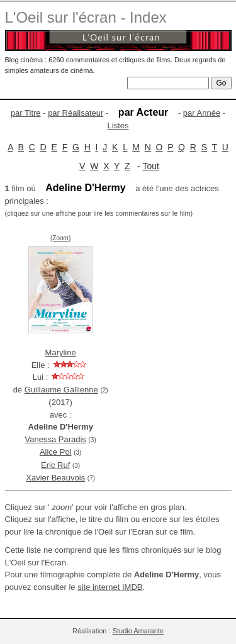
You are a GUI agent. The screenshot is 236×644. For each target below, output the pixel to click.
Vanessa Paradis (56, 439)
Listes (118, 125)
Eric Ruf (55, 465)
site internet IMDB (110, 587)
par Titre (26, 113)
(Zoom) (60, 238)
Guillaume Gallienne (61, 390)
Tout (150, 166)
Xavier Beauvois (55, 478)
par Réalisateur (76, 113)
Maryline (61, 353)
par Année (202, 113)
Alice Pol (56, 452)
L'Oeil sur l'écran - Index (86, 17)
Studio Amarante (138, 631)
